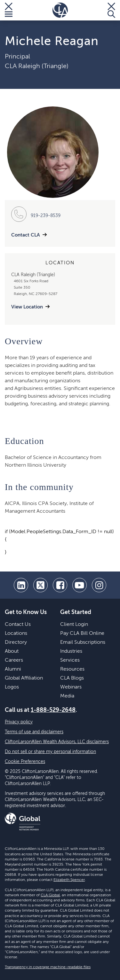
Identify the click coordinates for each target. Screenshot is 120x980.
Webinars (71, 687)
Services (70, 660)
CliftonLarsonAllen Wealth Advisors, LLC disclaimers (57, 742)
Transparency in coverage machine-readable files (48, 967)
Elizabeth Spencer (69, 880)
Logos (12, 687)
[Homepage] (60, 10)
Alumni (13, 669)
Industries (71, 651)
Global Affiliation (24, 678)
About (12, 651)
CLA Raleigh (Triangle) (37, 66)
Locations (16, 634)
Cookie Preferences (25, 762)
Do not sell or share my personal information (50, 752)
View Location (27, 307)
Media (67, 696)
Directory (16, 642)
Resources (72, 669)
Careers (14, 660)
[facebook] (60, 585)
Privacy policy (19, 722)
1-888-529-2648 (53, 710)
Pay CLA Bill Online (82, 634)
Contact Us (18, 625)
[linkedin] (21, 585)
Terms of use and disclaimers (34, 732)
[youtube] (80, 585)
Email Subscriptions (83, 642)
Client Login (74, 625)
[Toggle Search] (111, 10)
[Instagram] (99, 585)
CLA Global (50, 895)
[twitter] (40, 585)
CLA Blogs (72, 678)
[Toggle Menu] (9, 10)
